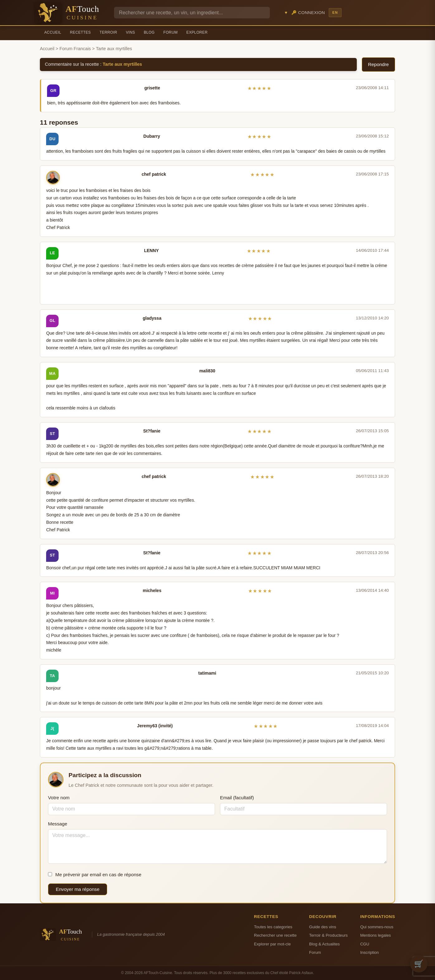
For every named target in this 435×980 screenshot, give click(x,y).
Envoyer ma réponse (78, 889)
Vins (130, 32)
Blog (149, 32)
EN (335, 12)
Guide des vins (323, 927)
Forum (170, 32)
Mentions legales (375, 935)
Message (58, 824)
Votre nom (59, 798)
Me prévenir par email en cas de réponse (95, 875)
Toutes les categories (273, 927)
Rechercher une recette (275, 935)
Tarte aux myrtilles (122, 64)
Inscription (370, 952)
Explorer (197, 32)
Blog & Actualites (324, 944)
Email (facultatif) (237, 798)
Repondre (378, 64)
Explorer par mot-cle (272, 944)
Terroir (108, 32)
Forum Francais (75, 49)
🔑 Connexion (308, 13)
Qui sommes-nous (377, 927)
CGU (365, 944)
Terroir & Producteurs (328, 935)
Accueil (53, 32)
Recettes (81, 32)
